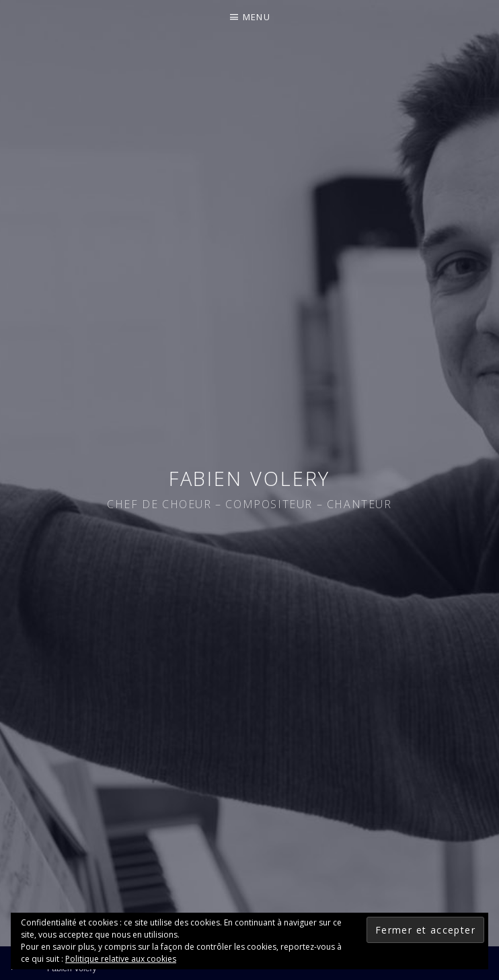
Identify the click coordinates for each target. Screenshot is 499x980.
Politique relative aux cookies (121, 959)
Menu (257, 17)
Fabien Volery (250, 478)
